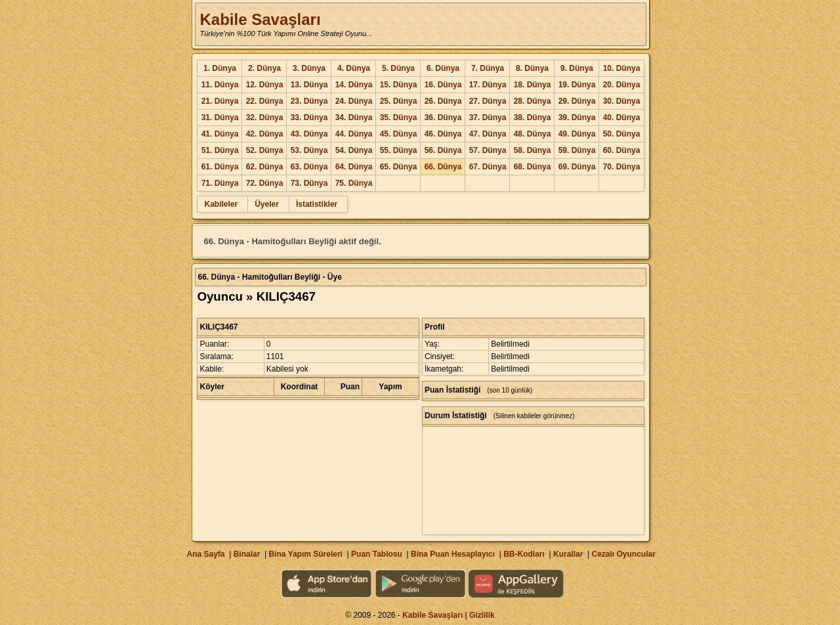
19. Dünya (577, 85)
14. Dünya (354, 85)
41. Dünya (220, 134)
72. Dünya (265, 183)
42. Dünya (265, 134)
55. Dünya (399, 150)
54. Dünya (354, 150)
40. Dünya (622, 118)
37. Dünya (488, 118)
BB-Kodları (524, 554)
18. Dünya (533, 85)
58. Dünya (533, 150)
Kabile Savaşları (260, 19)
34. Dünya (354, 118)
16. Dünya (443, 85)
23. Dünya (309, 101)
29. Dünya (577, 101)
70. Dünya (622, 167)
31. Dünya (220, 118)
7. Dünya (488, 68)
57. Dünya (488, 150)
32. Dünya (265, 118)
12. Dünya (265, 85)
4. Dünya (354, 68)
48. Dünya (533, 134)
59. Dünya (577, 150)
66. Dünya (443, 167)
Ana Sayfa (205, 554)
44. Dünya (354, 134)
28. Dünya (533, 101)
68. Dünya (533, 167)
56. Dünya (443, 150)
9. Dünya (577, 68)
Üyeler (267, 204)
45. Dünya (399, 134)
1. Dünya (220, 68)
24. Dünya (354, 101)
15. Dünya (399, 85)
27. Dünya (488, 101)
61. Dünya (220, 167)
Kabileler (221, 204)
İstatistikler (317, 204)
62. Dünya (265, 167)
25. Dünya (399, 101)
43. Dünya (309, 134)
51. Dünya (220, 150)
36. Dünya (443, 118)
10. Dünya (622, 68)
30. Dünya (622, 101)
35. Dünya (399, 118)
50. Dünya (622, 134)
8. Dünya (532, 68)
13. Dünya (309, 85)
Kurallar (568, 554)
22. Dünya (265, 101)
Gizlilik (482, 615)
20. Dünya (622, 85)
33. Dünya (309, 118)
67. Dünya (488, 167)
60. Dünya (622, 150)
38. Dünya (533, 118)
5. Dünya (398, 68)
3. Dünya (309, 68)
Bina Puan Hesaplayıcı (453, 554)
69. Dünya (577, 167)
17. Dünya (488, 85)
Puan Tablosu (377, 554)
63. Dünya (309, 167)
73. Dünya (309, 183)
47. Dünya (488, 134)
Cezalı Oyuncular (623, 554)
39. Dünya (577, 118)
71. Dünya (220, 183)
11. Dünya (220, 85)
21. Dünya (220, 101)
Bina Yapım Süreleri (305, 554)
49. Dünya (577, 134)
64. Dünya (354, 167)
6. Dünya (443, 68)
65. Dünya (399, 167)
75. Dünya (354, 183)
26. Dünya (443, 101)
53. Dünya (309, 150)
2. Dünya (264, 68)
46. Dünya (443, 134)
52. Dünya (265, 150)
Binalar (247, 554)
